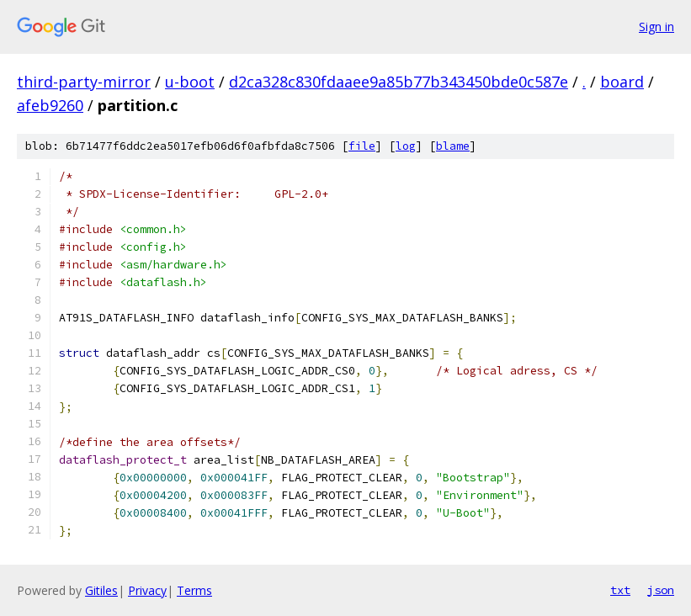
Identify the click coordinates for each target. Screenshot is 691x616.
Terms (194, 590)
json (661, 590)
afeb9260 (50, 105)
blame (453, 146)
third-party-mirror (84, 82)
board (622, 82)
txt (620, 590)
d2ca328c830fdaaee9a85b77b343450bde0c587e (399, 82)
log (406, 146)
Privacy (147, 590)
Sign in (656, 27)
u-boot (190, 82)
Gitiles (101, 590)
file (362, 146)
